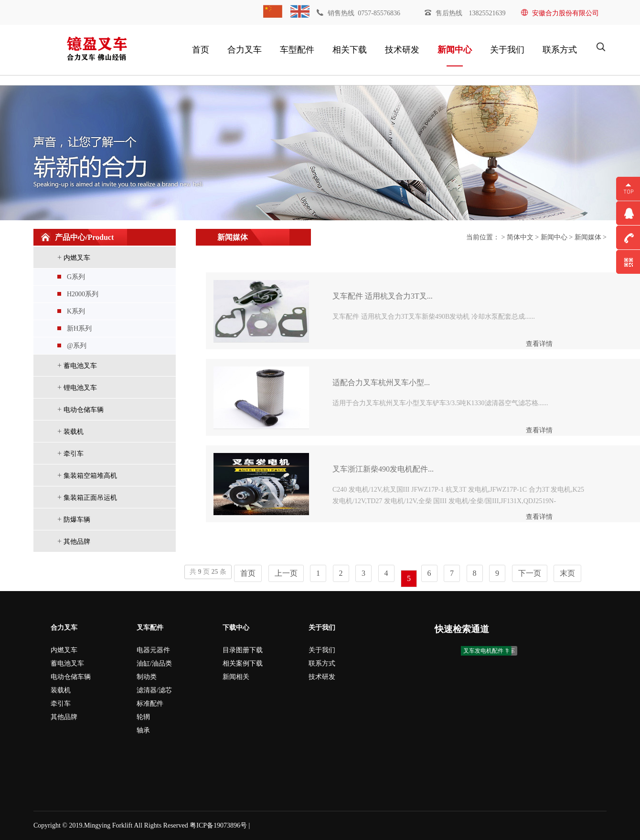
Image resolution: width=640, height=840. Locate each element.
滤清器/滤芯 (154, 690)
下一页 (530, 573)
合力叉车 (245, 50)
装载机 (74, 432)
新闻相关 (236, 677)
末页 (567, 573)
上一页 (286, 573)
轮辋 (143, 717)
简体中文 (520, 237)
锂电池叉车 (80, 388)
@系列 (77, 346)
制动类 (147, 677)
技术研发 (402, 50)
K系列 (76, 311)
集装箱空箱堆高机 (90, 476)
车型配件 (297, 50)
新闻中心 (455, 50)
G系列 (76, 277)
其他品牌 (77, 542)
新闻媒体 (588, 237)
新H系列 (79, 328)
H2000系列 (83, 294)
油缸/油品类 (154, 663)
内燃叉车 (77, 258)
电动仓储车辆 (84, 410)
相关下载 (350, 50)
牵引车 (74, 454)
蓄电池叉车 (80, 366)
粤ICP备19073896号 (218, 825)
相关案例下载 (243, 663)
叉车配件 (150, 628)
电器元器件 (153, 650)
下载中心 (236, 628)
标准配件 (150, 704)
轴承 (143, 730)
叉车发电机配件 (483, 651)
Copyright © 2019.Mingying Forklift (83, 825)
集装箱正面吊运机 (90, 498)
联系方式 (560, 50)
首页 (201, 50)
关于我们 (507, 50)
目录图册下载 (243, 650)
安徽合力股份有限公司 (560, 13)
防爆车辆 (77, 520)
